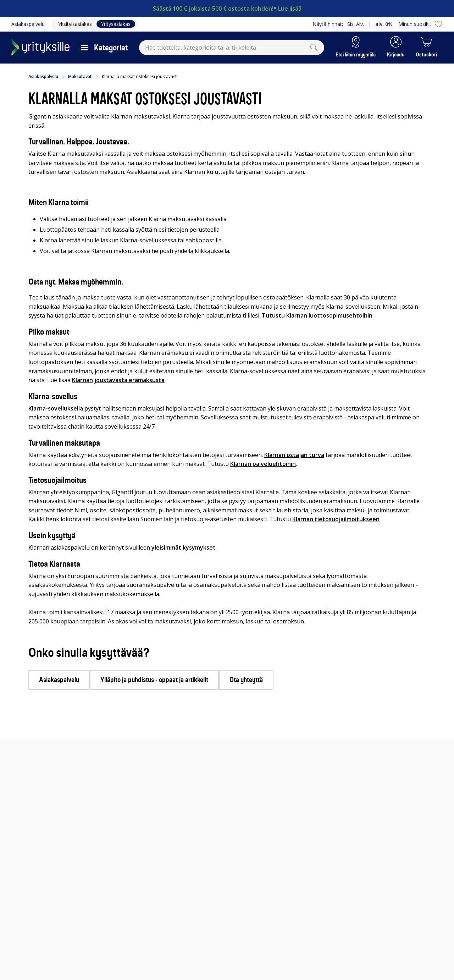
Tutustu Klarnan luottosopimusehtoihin (317, 315)
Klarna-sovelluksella (56, 408)
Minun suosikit (420, 24)
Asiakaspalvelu (28, 24)
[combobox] (232, 48)
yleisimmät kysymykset (184, 547)
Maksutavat (80, 77)
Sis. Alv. (356, 24)
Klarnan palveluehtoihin (263, 464)
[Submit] (314, 48)
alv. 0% (384, 24)
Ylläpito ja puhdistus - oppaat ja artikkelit (154, 680)
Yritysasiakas (116, 24)
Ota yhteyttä (246, 680)
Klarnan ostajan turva (294, 455)
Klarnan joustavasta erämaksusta (118, 380)
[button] (396, 48)
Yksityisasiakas (75, 24)
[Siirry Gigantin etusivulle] (40, 48)
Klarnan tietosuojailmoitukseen (336, 519)
